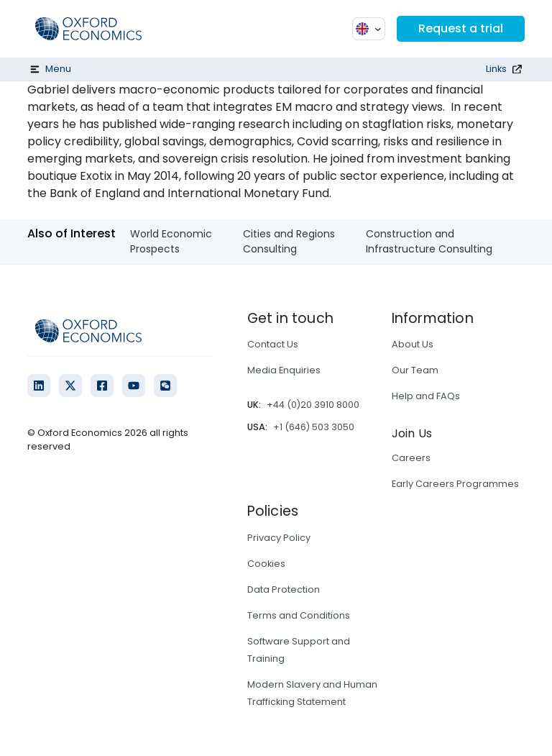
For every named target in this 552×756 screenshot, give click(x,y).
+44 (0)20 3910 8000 (313, 405)
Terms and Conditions (299, 615)
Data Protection (284, 589)
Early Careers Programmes (455, 484)
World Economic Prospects (171, 241)
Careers (411, 458)
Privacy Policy (279, 538)
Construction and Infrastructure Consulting (429, 241)
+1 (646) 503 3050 (314, 427)
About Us (413, 344)
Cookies (266, 564)
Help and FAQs (426, 396)
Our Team (415, 370)
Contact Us (273, 344)
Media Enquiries (284, 370)
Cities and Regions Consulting (289, 241)
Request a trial (461, 28)
